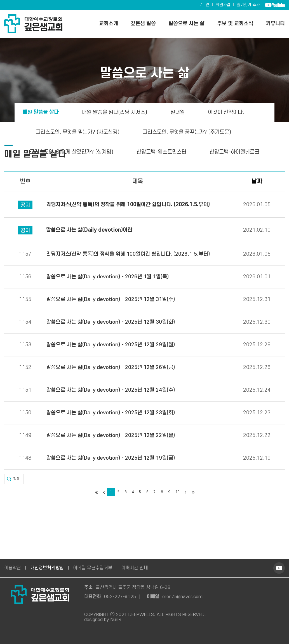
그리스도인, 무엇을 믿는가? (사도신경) (78, 132)
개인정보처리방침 (47, 568)
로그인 (204, 5)
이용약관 (13, 568)
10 (177, 492)
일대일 (178, 112)
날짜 (257, 181)
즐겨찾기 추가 (248, 5)
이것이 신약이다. (226, 112)
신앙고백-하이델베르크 (234, 152)
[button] (14, 479)
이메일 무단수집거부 (93, 568)
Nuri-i (116, 620)
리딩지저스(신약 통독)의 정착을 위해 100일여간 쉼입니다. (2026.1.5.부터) (128, 254)
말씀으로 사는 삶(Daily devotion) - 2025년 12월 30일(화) (111, 322)
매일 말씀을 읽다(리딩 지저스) (115, 112)
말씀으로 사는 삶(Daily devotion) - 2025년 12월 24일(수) (111, 390)
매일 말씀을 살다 (41, 112)
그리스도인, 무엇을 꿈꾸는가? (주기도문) (187, 132)
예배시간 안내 (135, 568)
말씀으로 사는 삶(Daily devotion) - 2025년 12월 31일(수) (111, 300)
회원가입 (223, 5)
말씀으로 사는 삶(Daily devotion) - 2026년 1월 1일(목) (107, 277)
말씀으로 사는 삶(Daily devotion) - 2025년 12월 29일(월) (111, 345)
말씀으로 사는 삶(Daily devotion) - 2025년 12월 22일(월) (111, 436)
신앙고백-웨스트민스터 (161, 152)
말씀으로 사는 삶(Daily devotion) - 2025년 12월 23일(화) (111, 413)
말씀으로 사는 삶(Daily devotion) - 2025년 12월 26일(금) (111, 368)
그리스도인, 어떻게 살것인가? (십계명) (71, 152)
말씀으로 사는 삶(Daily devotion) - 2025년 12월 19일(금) (111, 458)
